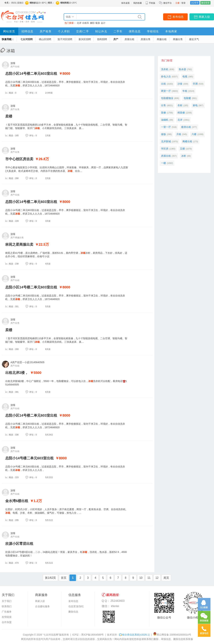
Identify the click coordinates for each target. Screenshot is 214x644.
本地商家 (171, 31)
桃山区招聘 (45, 39)
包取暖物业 (167, 98)
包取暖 (187, 98)
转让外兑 (101, 31)
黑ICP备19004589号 (92, 635)
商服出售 (178, 39)
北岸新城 (166, 141)
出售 (163, 105)
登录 (183, 3)
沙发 (180, 84)
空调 (195, 84)
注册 (178, 3)
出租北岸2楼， (17, 373)
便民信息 (135, 31)
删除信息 (73, 612)
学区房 (165, 149)
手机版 (150, 3)
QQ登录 (195, 3)
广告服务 (7, 612)
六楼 (194, 134)
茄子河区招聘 (65, 39)
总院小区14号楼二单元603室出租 (31, 74)
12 (157, 578)
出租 (163, 84)
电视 (185, 76)
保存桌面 (125, 3)
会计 (103, 23)
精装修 (181, 113)
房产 (116, 39)
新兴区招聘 (85, 39)
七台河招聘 (26, 39)
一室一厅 (166, 127)
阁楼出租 (187, 141)
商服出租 (162, 39)
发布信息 (178, 17)
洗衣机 (165, 69)
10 (141, 578)
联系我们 (7, 606)
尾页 (166, 578)
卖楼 (9, 116)
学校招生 (153, 31)
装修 (163, 113)
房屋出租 (129, 39)
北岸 (79, 23)
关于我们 (7, 601)
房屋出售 (146, 39)
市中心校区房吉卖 (19, 159)
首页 (64, 578)
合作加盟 (7, 622)
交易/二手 (83, 31)
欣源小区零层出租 (19, 544)
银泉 (98, 23)
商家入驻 (204, 17)
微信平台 (168, 3)
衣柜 (180, 105)
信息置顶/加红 (76, 606)
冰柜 (184, 156)
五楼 (182, 149)
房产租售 (46, 31)
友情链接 (7, 617)
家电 (195, 105)
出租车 (86, 23)
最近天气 (194, 39)
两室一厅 (166, 91)
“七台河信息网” (51, 635)
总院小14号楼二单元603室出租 (29, 458)
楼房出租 (186, 127)
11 (149, 578)
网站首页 (9, 31)
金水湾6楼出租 (17, 501)
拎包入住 (166, 76)
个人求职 (64, 31)
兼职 (92, 23)
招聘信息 (27, 31)
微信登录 (205, 3)
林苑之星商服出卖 (19, 244)
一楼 (163, 163)
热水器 (182, 69)
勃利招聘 (102, 39)
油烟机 (165, 120)
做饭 (163, 134)
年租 (185, 91)
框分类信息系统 (134, 635)
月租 (179, 134)
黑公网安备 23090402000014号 (172, 635)
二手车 (118, 31)
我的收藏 (138, 3)
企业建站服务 (42, 606)
